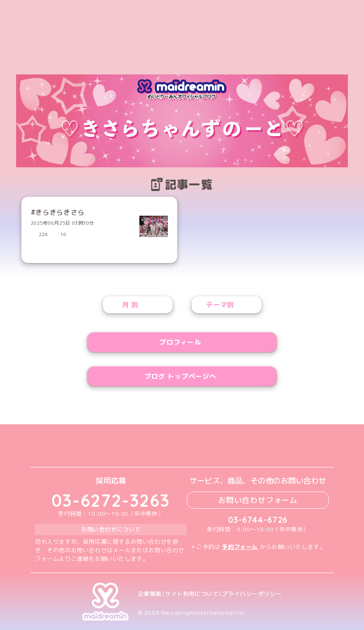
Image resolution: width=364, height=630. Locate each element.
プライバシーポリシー (252, 594)
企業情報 (150, 594)
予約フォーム (240, 547)
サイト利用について (192, 594)
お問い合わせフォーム (258, 500)
